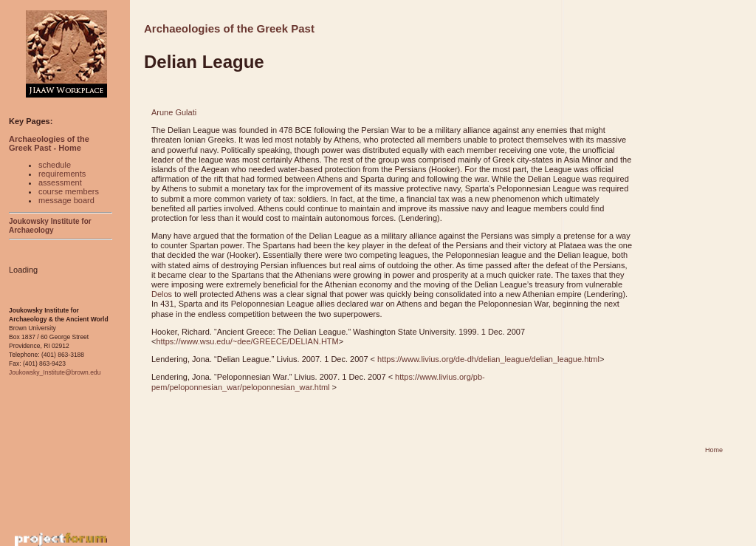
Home (714, 450)
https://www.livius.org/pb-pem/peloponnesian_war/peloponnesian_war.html (318, 382)
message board (66, 200)
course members (69, 191)
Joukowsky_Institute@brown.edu (55, 372)
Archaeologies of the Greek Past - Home (49, 143)
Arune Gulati (174, 112)
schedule (55, 165)
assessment (60, 182)
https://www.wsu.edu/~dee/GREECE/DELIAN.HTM (247, 341)
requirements (62, 174)
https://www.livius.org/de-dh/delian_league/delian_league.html (488, 359)
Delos (162, 294)
